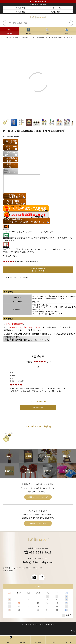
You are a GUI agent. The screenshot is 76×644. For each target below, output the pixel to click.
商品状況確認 (56, 12)
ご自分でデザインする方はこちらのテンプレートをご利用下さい (28, 230)
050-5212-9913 (41, 552)
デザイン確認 (20, 12)
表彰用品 (41, 37)
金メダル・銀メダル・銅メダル (55, 37)
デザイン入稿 (20, 8)
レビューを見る (32, 262)
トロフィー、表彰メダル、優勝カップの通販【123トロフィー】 (18, 37)
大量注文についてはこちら (38, 497)
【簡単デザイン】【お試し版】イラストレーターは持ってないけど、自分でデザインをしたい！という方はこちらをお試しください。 (37, 249)
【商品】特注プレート (46, 334)
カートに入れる (38, 270)
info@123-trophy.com (38, 562)
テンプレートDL (56, 8)
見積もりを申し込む (38, 523)
